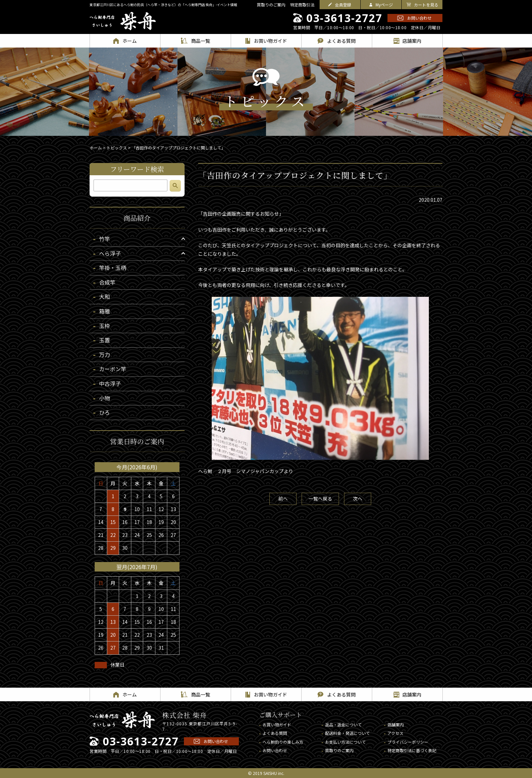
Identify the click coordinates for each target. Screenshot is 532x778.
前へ (283, 499)
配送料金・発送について (347, 733)
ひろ (104, 412)
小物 (104, 398)
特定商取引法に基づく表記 (412, 750)
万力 (104, 355)
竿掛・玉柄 (113, 268)
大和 (104, 296)
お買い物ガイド (277, 725)
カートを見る (426, 5)
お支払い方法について (345, 742)
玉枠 (104, 326)
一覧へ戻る (320, 499)
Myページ (384, 5)
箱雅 (104, 311)
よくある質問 (275, 733)
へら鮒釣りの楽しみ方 (283, 742)
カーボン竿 (113, 369)
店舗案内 (396, 725)
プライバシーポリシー (408, 742)
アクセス (395, 733)
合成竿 (107, 282)
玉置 (104, 340)
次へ (358, 499)
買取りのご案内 (271, 5)
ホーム (96, 148)
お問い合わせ (419, 18)
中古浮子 (110, 383)
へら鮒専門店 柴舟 (123, 21)
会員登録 (343, 5)
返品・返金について (343, 725)
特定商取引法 (302, 5)
